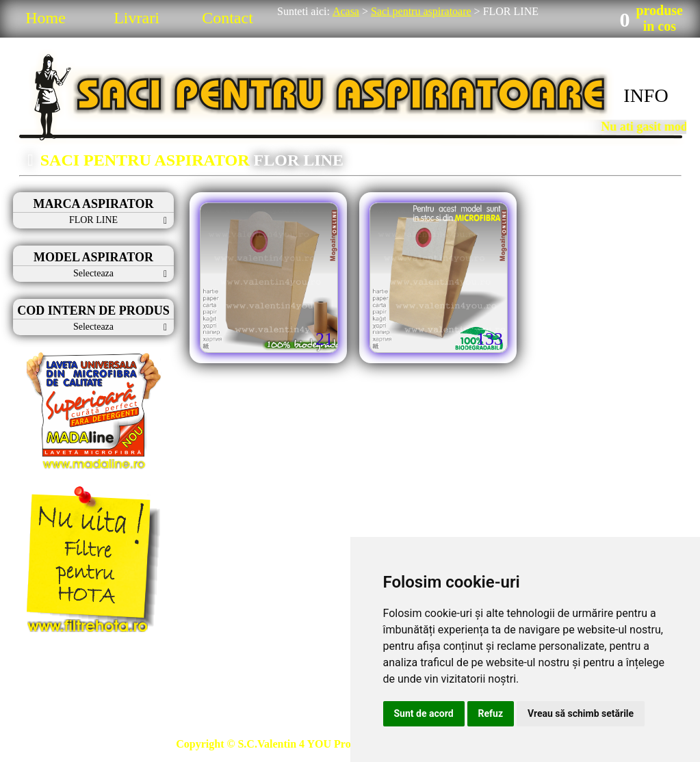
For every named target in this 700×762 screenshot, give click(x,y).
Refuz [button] (491, 713)
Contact (228, 18)
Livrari (137, 18)
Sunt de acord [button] (424, 713)
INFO (646, 95)
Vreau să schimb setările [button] (581, 713)
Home (46, 18)
